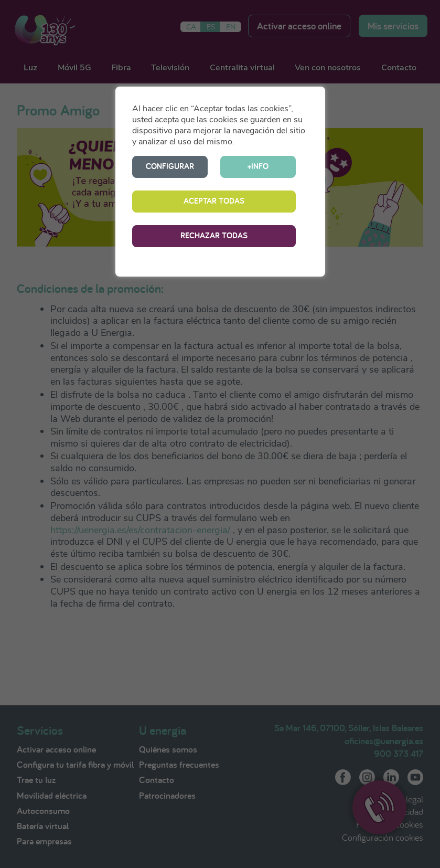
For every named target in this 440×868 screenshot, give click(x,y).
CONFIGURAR (170, 166)
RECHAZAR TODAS (214, 235)
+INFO (258, 166)
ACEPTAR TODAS (214, 201)
